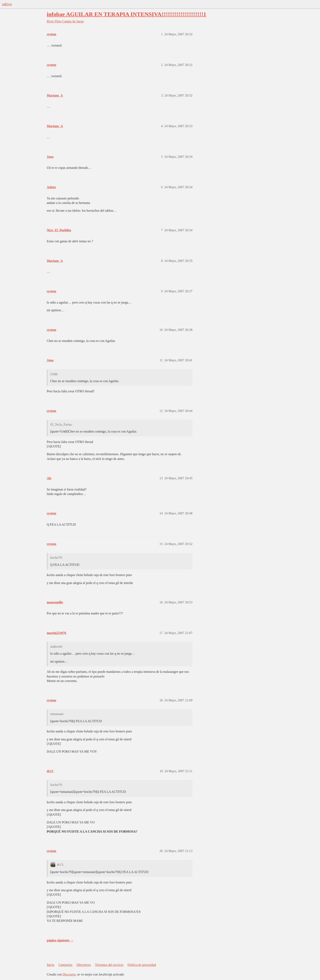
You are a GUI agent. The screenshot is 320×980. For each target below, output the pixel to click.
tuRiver (7, 4)
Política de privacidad (142, 965)
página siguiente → (60, 940)
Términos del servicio (109, 965)
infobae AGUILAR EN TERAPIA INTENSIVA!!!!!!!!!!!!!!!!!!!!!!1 (126, 14)
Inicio (51, 965)
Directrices (84, 965)
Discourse (69, 974)
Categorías (65, 965)
